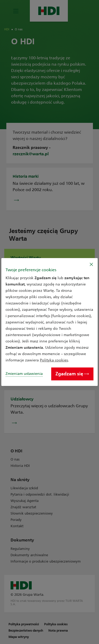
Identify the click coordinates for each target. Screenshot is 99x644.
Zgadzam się (72, 374)
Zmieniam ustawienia (24, 374)
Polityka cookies (54, 360)
